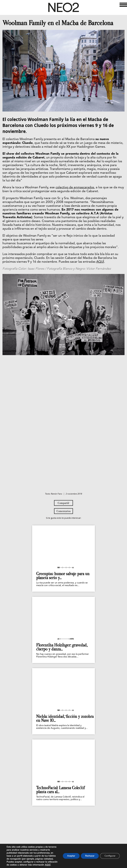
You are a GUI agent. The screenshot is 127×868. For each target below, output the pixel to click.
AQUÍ (100, 262)
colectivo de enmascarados (75, 188)
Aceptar (67, 854)
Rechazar (87, 854)
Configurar (109, 854)
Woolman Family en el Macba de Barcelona (58, 23)
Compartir (63, 503)
